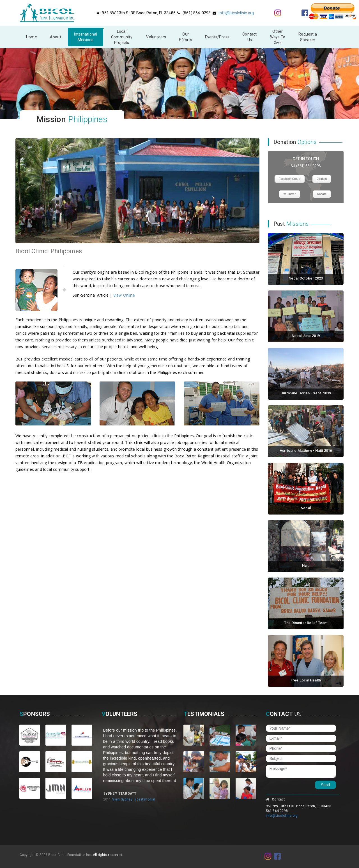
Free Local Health (306, 680)
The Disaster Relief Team (306, 623)
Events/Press (217, 37)
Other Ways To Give (278, 37)
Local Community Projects (122, 37)
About (56, 37)
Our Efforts (185, 37)
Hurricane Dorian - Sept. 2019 (306, 393)
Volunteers (156, 37)
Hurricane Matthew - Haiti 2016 (306, 451)
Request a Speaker (308, 37)
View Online (124, 295)
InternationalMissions (86, 37)
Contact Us (249, 37)
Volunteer (290, 194)
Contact (322, 179)
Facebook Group (290, 179)
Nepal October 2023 (306, 278)
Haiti (306, 565)
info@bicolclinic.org (236, 13)
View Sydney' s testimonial (134, 799)
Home (32, 37)
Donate (322, 194)
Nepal (306, 508)
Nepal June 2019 (306, 336)
